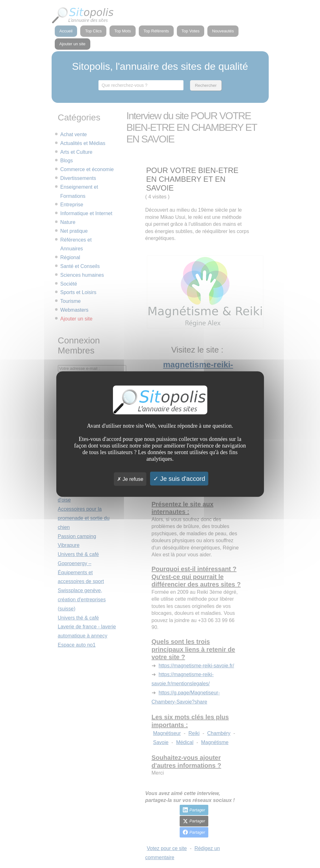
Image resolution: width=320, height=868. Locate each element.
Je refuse (130, 479)
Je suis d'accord (179, 478)
